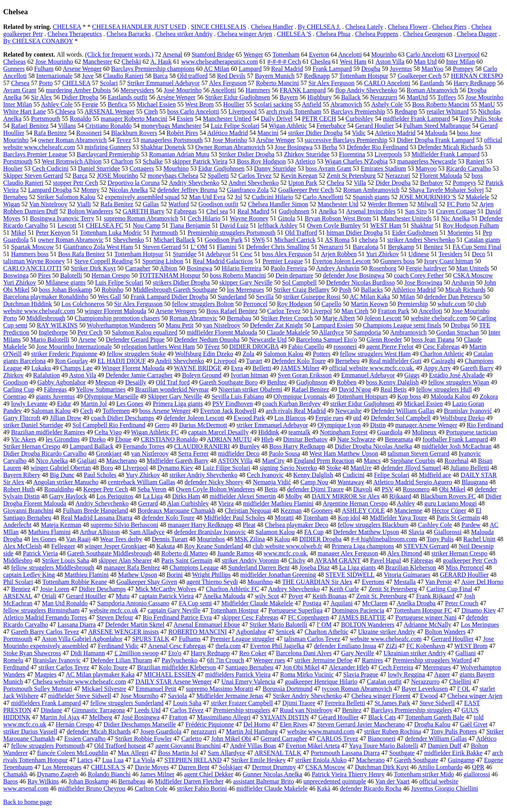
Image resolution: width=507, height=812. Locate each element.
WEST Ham (386, 225)
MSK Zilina (250, 539)
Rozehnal (456, 461)
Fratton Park (394, 311)
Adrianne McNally (427, 625)
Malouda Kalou (450, 396)
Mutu (123, 596)
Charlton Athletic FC (233, 589)
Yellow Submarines (101, 389)
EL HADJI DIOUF (122, 361)
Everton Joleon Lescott (342, 261)
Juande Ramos (235, 553)
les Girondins (63, 439)
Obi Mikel (452, 489)
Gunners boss (397, 261)
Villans (67, 126)
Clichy (297, 560)
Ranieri (475, 161)
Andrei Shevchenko (254, 183)
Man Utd (425, 62)
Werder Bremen (388, 204)
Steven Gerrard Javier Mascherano (361, 724)
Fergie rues (329, 418)
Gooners (322, 511)
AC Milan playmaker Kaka (100, 674)
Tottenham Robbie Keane (75, 582)
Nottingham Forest (343, 432)
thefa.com (228, 646)
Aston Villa (390, 62)
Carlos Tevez (255, 176)
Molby (294, 496)
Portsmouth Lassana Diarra (345, 753)
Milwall (428, 204)
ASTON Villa (235, 461)
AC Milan (216, 69)
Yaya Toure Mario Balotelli (384, 746)
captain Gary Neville (174, 610)
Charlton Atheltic (327, 632)
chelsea (369, 240)
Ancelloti (431, 311)
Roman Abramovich (432, 90)
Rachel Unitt (479, 539)
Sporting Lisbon (163, 261)
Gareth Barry (477, 368)
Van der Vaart (392, 781)
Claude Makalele (288, 332)
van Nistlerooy (150, 454)
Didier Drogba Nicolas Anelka (373, 446)
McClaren (375, 603)
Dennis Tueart (170, 539)
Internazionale (55, 76)
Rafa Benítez (117, 204)
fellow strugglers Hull (444, 389)
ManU (487, 104)
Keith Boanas (330, 596)
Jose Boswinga (423, 282)
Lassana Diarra (76, 625)
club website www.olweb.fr (288, 546)
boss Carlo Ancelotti (193, 111)
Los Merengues (62, 767)
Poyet (295, 596)
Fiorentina (352, 154)
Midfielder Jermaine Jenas (230, 696)
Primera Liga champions (363, 546)
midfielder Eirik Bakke (454, 753)
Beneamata (399, 439)
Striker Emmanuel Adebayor (163, 83)
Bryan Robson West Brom (338, 218)
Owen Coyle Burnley (334, 225)
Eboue (123, 439)
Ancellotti (223, 90)
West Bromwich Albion (72, 161)
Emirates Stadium (383, 168)
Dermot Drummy (274, 767)
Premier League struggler (243, 639)
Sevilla (265, 297)
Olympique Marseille (111, 396)
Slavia (416, 532)
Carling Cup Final (450, 589)
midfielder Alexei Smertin (243, 496)
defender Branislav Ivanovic (210, 532)
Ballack (351, 97)
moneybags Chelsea (173, 176)
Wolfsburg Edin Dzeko (204, 354)
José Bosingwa (141, 717)
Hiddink (269, 432)
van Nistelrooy (222, 325)
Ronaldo (80, 119)
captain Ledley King (29, 575)
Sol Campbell (299, 282)
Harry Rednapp (210, 653)
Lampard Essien (333, 325)
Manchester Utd (338, 204)
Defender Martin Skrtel (135, 625)
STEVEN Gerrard (426, 546)
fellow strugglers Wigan (459, 382)
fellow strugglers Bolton (203, 304)
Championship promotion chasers (117, 318)
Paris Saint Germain (187, 560)
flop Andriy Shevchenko (366, 90)
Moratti (284, 518)
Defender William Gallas (403, 411)
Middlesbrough (46, 318)
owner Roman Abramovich (72, 140)
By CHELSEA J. (319, 27)
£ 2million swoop (137, 653)
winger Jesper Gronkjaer (116, 546)
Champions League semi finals (402, 325)
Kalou (282, 539)
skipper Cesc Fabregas (250, 617)
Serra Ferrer (193, 454)
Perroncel (255, 304)
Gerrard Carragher (284, 739)
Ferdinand (16, 667)
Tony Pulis (440, 539)
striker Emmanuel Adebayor (272, 425)
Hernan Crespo (111, 275)
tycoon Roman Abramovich (357, 689)
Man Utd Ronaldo (65, 603)
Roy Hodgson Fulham (471, 225)
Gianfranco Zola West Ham (98, 247)
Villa (360, 183)
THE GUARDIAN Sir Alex (317, 582)
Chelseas (14, 62)
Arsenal (172, 54)
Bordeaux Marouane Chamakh (176, 511)
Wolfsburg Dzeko (462, 418)
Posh (345, 290)
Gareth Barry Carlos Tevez (45, 632)
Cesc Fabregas (441, 347)
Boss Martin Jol (178, 753)
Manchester (97, 62)
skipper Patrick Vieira (200, 161)
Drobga (460, 325)
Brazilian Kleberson (411, 568)
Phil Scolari (18, 582)
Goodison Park (224, 240)
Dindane (51, 710)
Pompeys (464, 183)
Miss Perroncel (465, 568)
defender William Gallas (436, 739)
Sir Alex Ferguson (332, 83)
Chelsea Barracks (129, 34)
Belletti (262, 368)
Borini (174, 575)
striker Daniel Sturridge (33, 425)
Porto (46, 83)
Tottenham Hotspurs (362, 396)
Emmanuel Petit (156, 689)
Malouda (436, 133)
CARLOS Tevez (337, 739)
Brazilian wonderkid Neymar (172, 389)
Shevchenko (128, 240)
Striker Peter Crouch (287, 318)
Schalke (153, 161)
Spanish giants (371, 197)
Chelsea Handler (272, 27)
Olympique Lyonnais (300, 396)
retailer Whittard (448, 111)
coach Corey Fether (418, 275)
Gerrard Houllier (452, 639)
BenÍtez (277, 382)
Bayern (289, 97)
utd (357, 418)
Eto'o (175, 653)
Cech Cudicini (50, 168)
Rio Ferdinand (485, 425)
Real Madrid (287, 69)
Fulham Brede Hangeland (95, 511)
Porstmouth (18, 161)
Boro (107, 468)
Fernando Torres (144, 446)
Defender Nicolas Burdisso (360, 282)
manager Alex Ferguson (348, 553)
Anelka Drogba (416, 603)
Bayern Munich (275, 76)
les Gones (44, 539)
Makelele (478, 197)
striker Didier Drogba (315, 133)
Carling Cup (19, 389)
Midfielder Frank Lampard (446, 154)
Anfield (312, 104)
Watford (179, 204)
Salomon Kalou (284, 354)
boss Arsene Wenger (165, 411)
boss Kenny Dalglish (392, 382)
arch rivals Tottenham (294, 111)
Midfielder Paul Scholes (235, 518)
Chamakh (15, 774)
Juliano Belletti (470, 468)
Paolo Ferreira (289, 268)
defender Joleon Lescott (194, 418)
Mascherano (122, 461)
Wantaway (351, 482)
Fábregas (55, 389)
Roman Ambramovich (372, 190)
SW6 (258, 240)
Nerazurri (331, 247)
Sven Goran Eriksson (305, 375)
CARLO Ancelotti (387, 83)
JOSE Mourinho (117, 176)
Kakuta (166, 546)
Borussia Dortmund (288, 689)
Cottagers (142, 168)
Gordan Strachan (457, 332)
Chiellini (460, 682)
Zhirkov (13, 375)
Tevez (124, 140)
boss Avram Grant (328, 168)
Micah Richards (465, 290)
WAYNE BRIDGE (198, 368)
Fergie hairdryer (426, 268)
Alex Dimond (405, 553)
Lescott (67, 225)
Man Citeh (355, 311)
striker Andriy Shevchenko (204, 475)
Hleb (268, 439)
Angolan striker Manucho (66, 482)
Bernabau (239, 318)
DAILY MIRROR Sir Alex (346, 496)
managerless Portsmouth (172, 140)
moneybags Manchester (172, 126)
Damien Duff (445, 746)
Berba (330, 147)
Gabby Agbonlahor (61, 382)
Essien (185, 119)
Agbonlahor (251, 632)
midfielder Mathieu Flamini (278, 503)
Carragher (138, 268)
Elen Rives (294, 724)
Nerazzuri (397, 176)
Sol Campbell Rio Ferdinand (109, 425)
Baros (10, 781)
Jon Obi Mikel (301, 667)
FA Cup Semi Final (477, 247)
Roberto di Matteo (184, 553)
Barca (160, 76)
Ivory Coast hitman (449, 261)
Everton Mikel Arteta (313, 746)
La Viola (144, 760)
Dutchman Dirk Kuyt (382, 767)
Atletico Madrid (395, 133)
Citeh (151, 111)
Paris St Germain (458, 518)
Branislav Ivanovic (57, 660)
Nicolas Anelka (128, 190)
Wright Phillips (212, 575)
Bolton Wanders (445, 632)
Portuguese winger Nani (426, 617)
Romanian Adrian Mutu (179, 154)
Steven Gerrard (162, 247)
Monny (90, 190)
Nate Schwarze (356, 439)
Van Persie (438, 582)
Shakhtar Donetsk (163, 147)
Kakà (324, 788)
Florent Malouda (441, 176)
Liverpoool (243, 111)
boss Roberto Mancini (238, 275)
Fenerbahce (331, 126)
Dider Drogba (393, 183)
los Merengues (246, 290)
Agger (442, 674)
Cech (87, 411)
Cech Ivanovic (265, 475)
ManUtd (417, 97)
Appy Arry (437, 368)
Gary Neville (357, 653)
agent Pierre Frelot (390, 347)
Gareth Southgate (416, 760)
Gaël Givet (474, 724)
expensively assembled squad (142, 197)
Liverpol (321, 311)
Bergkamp (401, 247)
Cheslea (321, 62)
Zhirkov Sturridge (307, 154)
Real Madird (253, 211)
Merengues (437, 667)
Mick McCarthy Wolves (166, 589)
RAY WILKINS (57, 325)
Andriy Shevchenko (194, 183)
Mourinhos (211, 539)
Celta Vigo (108, 432)
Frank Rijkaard (435, 596)
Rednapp (406, 111)
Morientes (460, 233)
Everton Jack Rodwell (228, 411)
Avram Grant (20, 90)
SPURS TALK (151, 639)
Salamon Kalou (275, 532)
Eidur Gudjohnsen (221, 168)
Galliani (466, 653)
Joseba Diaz (314, 568)
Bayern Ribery (22, 475)
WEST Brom (471, 646)
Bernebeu (347, 361)
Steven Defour (115, 617)
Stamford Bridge (213, 54)
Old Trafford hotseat (120, 746)
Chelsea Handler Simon (278, 204)
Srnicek (285, 632)
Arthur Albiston (100, 532)
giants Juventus (55, 396)
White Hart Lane (25, 111)
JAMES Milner (300, 368)
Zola (249, 354)
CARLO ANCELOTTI (32, 268)
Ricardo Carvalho (468, 168)
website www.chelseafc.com (386, 639)
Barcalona (365, 247)
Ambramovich (408, 332)
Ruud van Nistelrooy (306, 710)
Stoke (334, 468)
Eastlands (432, 83)
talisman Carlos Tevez (312, 639)
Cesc (246, 254)
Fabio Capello (306, 347)
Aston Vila (83, 375)
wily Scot (267, 596)
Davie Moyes (152, 767)
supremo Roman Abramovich (141, 218)
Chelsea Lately (364, 27)
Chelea (335, 183)
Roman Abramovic (193, 318)
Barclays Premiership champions (153, 69)
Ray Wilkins (43, 781)
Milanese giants (66, 282)
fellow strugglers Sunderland (127, 703)
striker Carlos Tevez (64, 667)
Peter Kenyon (53, 233)
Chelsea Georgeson (427, 34)
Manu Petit (180, 325)
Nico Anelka (52, 461)
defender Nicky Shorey (214, 482)
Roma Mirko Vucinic (307, 674)
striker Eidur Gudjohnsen (362, 404)
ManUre (361, 468)
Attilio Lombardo (440, 767)
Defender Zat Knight (276, 325)
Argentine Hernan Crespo (355, 503)
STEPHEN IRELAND (193, 760)
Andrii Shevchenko (179, 361)
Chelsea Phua (333, 34)
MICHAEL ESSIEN (170, 674)
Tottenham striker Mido (424, 774)
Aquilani (341, 603)
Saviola (177, 696)
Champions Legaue (194, 568)
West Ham (353, 62)
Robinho (112, 290)
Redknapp (317, 76)
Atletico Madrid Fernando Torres (45, 617)
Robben (347, 382)
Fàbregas (422, 560)
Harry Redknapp (475, 83)
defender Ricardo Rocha (371, 788)
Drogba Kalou (432, 724)
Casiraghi (443, 361)
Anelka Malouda (224, 596)
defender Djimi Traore (315, 489)
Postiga (312, 603)
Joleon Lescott (383, 318)
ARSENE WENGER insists (124, 632)
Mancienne (408, 511)
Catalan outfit (384, 682)
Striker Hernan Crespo (32, 446)
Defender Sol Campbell (401, 418)
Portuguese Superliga (295, 610)
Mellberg (101, 717)
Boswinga (16, 275)
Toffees (447, 97)
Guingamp (461, 760)
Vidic (359, 133)
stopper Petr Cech (76, 183)
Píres (44, 275)
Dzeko (97, 439)
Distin (378, 425)
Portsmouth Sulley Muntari (38, 689)
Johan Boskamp (89, 781)
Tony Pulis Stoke (481, 119)
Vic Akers (24, 439)
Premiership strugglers (242, 710)
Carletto (192, 739)
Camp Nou (314, 482)
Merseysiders (137, 90)
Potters (322, 354)
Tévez (212, 347)
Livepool (225, 361)
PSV (388, 489)
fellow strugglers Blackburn (373, 525)
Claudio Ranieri (123, 76)
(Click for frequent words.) (119, 54)
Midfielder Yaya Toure (398, 518)
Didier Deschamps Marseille (140, 724)
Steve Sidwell (437, 703)
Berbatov (432, 183)
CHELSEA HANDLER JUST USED (139, 27)
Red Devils (231, 76)
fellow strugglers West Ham (375, 354)
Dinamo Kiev (479, 610)
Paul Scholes (100, 475)
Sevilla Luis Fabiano (238, 396)
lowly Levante (29, 404)
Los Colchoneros (83, 304)
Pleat (249, 525)
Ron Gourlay (71, 361)
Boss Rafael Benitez (232, 311)
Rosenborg (382, 268)
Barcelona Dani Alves (304, 653)
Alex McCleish (22, 546)
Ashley (406, 503)
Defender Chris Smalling (278, 247)
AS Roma (337, 240)
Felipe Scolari (392, 475)
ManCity (273, 461)
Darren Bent (194, 767)
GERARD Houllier (464, 575)
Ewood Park (249, 418)
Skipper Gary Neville (175, 396)
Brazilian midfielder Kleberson (176, 667)
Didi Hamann (88, 653)
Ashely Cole (387, 104)
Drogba (371, 69)
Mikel (19, 233)
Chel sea (217, 211)
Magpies (46, 674)
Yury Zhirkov (143, 475)
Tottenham (286, 54)
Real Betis (394, 389)
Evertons (373, 582)
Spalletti (218, 176)
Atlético (486, 739)
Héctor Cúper (449, 511)
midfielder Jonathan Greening (278, 575)
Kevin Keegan (299, 176)
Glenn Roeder (384, 339)
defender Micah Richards (99, 731)
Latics (85, 760)
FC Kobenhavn (426, 646)
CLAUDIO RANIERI (202, 446)
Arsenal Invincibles (371, 211)
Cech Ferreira (396, 667)
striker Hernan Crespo (459, 553)
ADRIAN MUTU (229, 439)
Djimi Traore (299, 703)
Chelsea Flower (408, 27)
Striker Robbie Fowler (144, 739)
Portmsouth (18, 639)
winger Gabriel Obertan (61, 468)
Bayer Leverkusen (425, 689)
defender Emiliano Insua (345, 646)
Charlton (122, 161)
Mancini (268, 133)
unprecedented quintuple (335, 781)
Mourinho (384, 54)
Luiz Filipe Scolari (226, 468)
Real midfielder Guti (395, 361)
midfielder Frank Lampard (417, 119)
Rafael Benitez (30, 126)
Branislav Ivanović (468, 411)
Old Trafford (301, 233)
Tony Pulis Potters (454, 731)
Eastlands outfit (128, 97)
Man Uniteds (473, 268)
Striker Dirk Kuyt (93, 268)
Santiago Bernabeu (249, 667)
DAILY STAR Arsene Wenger (174, 682)
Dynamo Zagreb (57, 774)
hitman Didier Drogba (354, 233)
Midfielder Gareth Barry (177, 461)
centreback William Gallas (141, 482)
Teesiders (450, 254)
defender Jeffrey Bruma (187, 190)
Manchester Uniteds (406, 218)
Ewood (429, 696)
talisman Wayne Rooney (34, 261)
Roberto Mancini (277, 83)
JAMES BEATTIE (362, 617)
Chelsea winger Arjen (245, 34)
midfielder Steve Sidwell (79, 696)
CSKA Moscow (325, 767)
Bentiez (21, 589)
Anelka (328, 211)
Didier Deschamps (102, 589)
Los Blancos (290, 418)
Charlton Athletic (442, 354)
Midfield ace (435, 475)
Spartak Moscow (32, 247)
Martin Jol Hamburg (252, 731)
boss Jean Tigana (433, 339)
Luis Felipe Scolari (119, 282)
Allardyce (331, 332)
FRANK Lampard (303, 90)
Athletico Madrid (414, 290)
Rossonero (416, 489)
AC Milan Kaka (370, 297)
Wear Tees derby (121, 539)
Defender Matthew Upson (366, 532)
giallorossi (477, 774)
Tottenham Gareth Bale (435, 717)
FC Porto (458, 204)
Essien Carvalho (85, 739)
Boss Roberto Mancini (441, 104)
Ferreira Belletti (345, 703)
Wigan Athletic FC (155, 432)
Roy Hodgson (294, 304)
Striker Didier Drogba (246, 154)
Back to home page (28, 802)
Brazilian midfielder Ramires (48, 432)
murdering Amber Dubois (78, 90)
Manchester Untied (227, 119)
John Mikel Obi (231, 739)
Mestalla (405, 582)
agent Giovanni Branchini (188, 746)
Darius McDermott (203, 425)
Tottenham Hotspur (364, 76)
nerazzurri (204, 731)
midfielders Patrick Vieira (238, 674)
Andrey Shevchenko (294, 589)
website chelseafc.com (439, 318)
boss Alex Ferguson (287, 254)
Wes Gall (110, 297)
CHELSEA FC (104, 225)
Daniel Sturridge (99, 168)
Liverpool (467, 54)
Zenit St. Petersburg (381, 596)
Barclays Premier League (35, 154)
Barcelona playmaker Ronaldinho (46, 297)
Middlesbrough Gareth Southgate (175, 290)
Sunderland (232, 297)
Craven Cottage (456, 211)
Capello (332, 304)
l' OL (464, 689)
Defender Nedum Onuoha (207, 339)
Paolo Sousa (285, 454)
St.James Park (393, 703)
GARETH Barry (144, 211)
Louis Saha (187, 703)
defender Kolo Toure (168, 518)
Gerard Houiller (86, 596)
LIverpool (135, 468)
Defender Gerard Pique (135, 339)
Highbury (319, 97)
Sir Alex (41, 97)
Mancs (372, 461)
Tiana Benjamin (190, 225)
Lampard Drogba (50, 190)
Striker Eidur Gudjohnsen (237, 97)
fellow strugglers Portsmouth (48, 746)
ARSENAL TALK (278, 753)
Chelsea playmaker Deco (297, 525)
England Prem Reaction (324, 461)
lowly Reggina (406, 674)
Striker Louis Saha (66, 560)
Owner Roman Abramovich (230, 147)
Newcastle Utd (268, 339)
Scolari (109, 83)
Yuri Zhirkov (382, 254)
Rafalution (47, 375)
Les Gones (130, 404)
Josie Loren (55, 589)
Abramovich (346, 104)
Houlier (13, 168)
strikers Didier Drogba (181, 282)
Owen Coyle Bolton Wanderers (215, 489)
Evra (237, 368)
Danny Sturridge (275, 168)
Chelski (131, 62)
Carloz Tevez (284, 311)
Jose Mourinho (54, 62)
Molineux (424, 432)
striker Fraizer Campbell (242, 703)
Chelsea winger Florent (381, 696)
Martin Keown (369, 304)
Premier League (283, 261)
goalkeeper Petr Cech (470, 560)
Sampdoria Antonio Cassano (133, 603)
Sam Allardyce (226, 753)
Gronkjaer (109, 454)
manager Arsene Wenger (426, 425)
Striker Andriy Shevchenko (307, 696)
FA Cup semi (195, 603)
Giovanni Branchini (28, 511)
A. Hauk (161, 62)
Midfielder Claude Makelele (257, 603)
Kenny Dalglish (313, 475)
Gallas (151, 204)
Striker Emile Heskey (258, 760)
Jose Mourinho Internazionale (74, 347)
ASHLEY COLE (363, 511)
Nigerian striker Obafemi (251, 389)
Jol (239, 197)
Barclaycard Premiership (108, 154)
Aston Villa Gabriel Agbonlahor (82, 639)
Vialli (84, 204)
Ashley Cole (57, 104)
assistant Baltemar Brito (263, 781)
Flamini (227, 247)
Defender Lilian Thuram (121, 660)
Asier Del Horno (482, 582)
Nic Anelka (456, 218)
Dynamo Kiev (175, 468)
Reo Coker (253, 653)
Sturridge (185, 254)
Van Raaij (78, 539)
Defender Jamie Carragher (139, 375)
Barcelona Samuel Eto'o (326, 339)
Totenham (316, 518)
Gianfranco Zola (248, 190)
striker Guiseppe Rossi (312, 297)
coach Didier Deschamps (122, 418)
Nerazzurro (425, 682)
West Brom (199, 104)
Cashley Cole (435, 525)
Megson (105, 382)
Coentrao (15, 396)
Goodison (15, 382)
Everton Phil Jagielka (277, 646)
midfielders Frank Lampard (46, 703)
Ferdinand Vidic (118, 646)
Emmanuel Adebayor (368, 375)
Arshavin (463, 282)
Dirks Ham (186, 496)
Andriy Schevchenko (102, 503)
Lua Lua (113, 760)
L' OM (199, 247)
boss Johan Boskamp (65, 290)
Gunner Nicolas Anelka (273, 774)
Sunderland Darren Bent (259, 568)
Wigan (11, 204)
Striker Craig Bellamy (302, 290)
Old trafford (192, 76)
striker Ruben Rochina (393, 731)
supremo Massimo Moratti (219, 689)
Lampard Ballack (92, 446)
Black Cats (382, 717)
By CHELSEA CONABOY (38, 41)
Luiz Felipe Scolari (235, 126)
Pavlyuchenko (180, 660)
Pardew (471, 525)
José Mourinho (183, 90)
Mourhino (176, 168)
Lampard (250, 69)
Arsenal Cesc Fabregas (177, 646)
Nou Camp (147, 225)
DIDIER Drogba (320, 539)
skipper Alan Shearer (125, 560)
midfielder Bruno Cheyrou (91, 788)
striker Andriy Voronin (250, 560)
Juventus (401, 69)
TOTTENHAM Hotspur (170, 275)
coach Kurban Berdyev (292, 404)
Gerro (162, 425)
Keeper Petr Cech (106, 489)
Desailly (136, 382)
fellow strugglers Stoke (136, 354)
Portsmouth (46, 119)
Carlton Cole (151, 788)
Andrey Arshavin (338, 268)
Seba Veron (152, 489)
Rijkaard (400, 496)
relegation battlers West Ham (158, 347)
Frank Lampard (332, 69)
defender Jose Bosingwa (354, 275)
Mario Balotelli (50, 339)
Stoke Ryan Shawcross (32, 653)
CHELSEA (67, 27)
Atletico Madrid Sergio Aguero (413, 482)
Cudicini (354, 475)
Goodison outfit (218, 204)
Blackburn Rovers (134, 133)
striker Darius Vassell (30, 731)
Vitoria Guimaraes (407, 575)
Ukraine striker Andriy (387, 632)
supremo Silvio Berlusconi (125, 525)
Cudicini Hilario (272, 197)
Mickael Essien (423, 404)
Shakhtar (422, 225)
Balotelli (71, 275)
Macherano (370, 760)
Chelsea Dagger (477, 34)
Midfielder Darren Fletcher (189, 781)
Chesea (20, 83)
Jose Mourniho (139, 696)
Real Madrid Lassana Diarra (96, 518)
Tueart (254, 361)
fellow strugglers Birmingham (41, 610)
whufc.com (452, 304)
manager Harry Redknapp (200, 525)
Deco (478, 254)
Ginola (287, 218)
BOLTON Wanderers (368, 625)
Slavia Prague (361, 674)
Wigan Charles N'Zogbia (356, 161)
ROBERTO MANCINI (198, 632)
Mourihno (260, 582)
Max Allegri (133, 753)
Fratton (178, 717)
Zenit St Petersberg (393, 589)
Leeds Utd (147, 710)
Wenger (253, 54)
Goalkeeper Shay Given (147, 582)
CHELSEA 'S (294, 34)
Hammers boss (30, 254)
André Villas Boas (253, 746)
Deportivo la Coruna (134, 183)
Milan (407, 297)
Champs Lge (76, 368)
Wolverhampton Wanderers (122, 325)
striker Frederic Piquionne (64, 354)
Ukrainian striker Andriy (415, 653)
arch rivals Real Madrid (296, 411)
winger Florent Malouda (116, 311)
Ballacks (372, 290)
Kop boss (409, 396)
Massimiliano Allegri (224, 717)
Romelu (13, 660)
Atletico (305, 161)
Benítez (352, 710)
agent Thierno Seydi (212, 582)
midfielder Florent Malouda (222, 332)
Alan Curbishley (188, 503)
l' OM (324, 625)
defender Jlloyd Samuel (411, 468)
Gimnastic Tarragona (98, 710)
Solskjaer (231, 767)
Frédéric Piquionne (210, 724)
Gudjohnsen (294, 211)
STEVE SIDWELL (350, 575)
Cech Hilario (204, 218)
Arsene (87, 339)
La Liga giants (357, 568)
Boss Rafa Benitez (82, 254)
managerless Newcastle (427, 161)
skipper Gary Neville (246, 282)
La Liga (152, 496)
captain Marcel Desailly (218, 432)
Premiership (413, 304)
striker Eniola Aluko (321, 760)
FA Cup (314, 532)
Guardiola (390, 432)
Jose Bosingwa (294, 147)
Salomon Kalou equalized (144, 332)
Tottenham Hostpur (234, 610)
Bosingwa (200, 268)
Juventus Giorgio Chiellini (444, 788)
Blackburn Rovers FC (448, 496)
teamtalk (299, 432)
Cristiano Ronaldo (109, 126)
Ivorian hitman (250, 375)
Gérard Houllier (339, 717)
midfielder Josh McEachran (456, 446)
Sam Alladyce (147, 532)
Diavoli (363, 489)
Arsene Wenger (82, 69)
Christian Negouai (248, 511)
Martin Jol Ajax (59, 717)
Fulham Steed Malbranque (437, 126)
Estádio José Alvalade (457, 375)
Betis (271, 489)
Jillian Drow (66, 418)
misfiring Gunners (108, 147)
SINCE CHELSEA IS (219, 27)
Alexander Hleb (349, 667)
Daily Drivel (276, 119)
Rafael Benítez (310, 389)
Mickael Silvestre (104, 689)
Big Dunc (62, 475)
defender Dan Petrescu (453, 297)
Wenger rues (269, 660)
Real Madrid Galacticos (223, 261)
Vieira (226, 503)
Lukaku (41, 368)
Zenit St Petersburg (351, 176)
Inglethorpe (53, 332)
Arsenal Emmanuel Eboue (207, 625)
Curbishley (359, 119)
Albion (168, 268)
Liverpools (388, 154)
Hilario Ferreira (242, 268)
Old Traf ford (172, 382)
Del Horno (257, 724)
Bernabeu (15, 197)
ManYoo (432, 69)
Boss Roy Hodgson (261, 161)
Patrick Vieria (40, 553)
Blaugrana (475, 482)
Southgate (402, 753)
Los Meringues (480, 625)
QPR (478, 767)
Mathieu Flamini (49, 532)
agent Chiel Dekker (208, 774)
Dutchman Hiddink (28, 304)
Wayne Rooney (249, 218)
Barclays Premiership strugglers (412, 710)
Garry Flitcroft (22, 418)
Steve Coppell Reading (104, 261)
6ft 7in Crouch (226, 660)
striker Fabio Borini (202, 788)
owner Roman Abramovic (71, 240)
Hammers (258, 90)
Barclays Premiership (358, 111)
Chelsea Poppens (377, 34)
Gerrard (148, 503)
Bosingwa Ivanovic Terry (62, 218)
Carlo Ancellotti (323, 197)
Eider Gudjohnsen (415, 233)
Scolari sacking (273, 104)
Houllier (233, 104)
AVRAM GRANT (337, 560)
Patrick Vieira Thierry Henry (348, 774)
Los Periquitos (115, 496)
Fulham (44, 69)
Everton (319, 54)
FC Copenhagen (309, 617)
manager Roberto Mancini (134, 119)
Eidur (64, 404)
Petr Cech (90, 332)
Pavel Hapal (385, 560)
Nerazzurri (383, 97)
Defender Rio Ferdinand (377, 147)
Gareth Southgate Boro (229, 382)
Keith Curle (344, 589)
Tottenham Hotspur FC (423, 610)
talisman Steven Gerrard (419, 454)
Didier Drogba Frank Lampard (436, 140)
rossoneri (345, 347)
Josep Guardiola (161, 731)
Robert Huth (19, 489)
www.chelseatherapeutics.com (219, 62)
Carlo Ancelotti (425, 54)
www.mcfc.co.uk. (286, 553)
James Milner (157, 774)
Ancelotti (350, 54)
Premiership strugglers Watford (432, 660)
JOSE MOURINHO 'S (427, 197)
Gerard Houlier (375, 126)
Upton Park (302, 183)
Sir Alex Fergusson (138, 304)
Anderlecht (17, 525)
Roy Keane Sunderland (213, 546)
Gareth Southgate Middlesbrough (110, 553)
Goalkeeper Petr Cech (306, 190)
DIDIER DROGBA (254, 347)
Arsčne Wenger (276, 140)
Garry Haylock (68, 496)
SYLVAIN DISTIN (285, 717)
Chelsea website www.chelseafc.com (79, 682)
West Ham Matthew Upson (344, 454)
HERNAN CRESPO (477, 76)
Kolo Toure (113, 667)
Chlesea (66, 111)
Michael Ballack (174, 240)
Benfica (118, 104)
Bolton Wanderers (90, 211)
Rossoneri (89, 133)
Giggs (412, 375)
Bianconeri (381, 739)
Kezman (291, 511)
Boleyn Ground (202, 375)
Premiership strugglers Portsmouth (231, 233)
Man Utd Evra (207, 197)
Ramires (373, 660)
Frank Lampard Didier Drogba (169, 297)
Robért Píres (182, 133)
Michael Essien (156, 104)
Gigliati (87, 461)
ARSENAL (18, 596)
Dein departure (294, 275)
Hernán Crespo (75, 724)
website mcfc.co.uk (114, 610)
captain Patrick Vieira (166, 596)
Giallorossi (448, 532)
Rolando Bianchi (109, 774)
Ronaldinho (59, 489)
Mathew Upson (137, 575)
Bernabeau (132, 781)
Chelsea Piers (449, 27)
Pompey (463, 69)
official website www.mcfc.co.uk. (372, 368)
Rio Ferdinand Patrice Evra (177, 617)
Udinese (419, 254)
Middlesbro (18, 560)
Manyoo (426, 168)
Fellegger (63, 546)
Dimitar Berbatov (305, 439)
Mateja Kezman (61, 525)
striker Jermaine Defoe (324, 660)
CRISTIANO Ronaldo (170, 439)
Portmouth (165, 233)
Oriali (49, 596)
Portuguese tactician (472, 432)
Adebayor (218, 254)
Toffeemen (116, 411)
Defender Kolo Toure (299, 361)
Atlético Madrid (228, 133)
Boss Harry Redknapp (297, 446)
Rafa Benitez (50, 133)
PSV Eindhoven (233, 404)
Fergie (90, 104)
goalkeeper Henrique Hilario (321, 682)
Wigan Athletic (288, 126)
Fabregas (185, 211)
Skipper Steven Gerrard (33, 176)
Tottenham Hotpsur (139, 254)
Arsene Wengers (176, 311)
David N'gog (355, 389)
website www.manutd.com (321, 731)
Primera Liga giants (178, 404)
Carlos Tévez (187, 710)
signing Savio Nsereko (288, 468)
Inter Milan (460, 62)
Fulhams (190, 639)
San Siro (416, 211)
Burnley (250, 446)
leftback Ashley (278, 225)
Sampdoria (367, 332)
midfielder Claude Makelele (272, 788)
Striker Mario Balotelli (278, 625)
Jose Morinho (230, 140)
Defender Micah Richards (451, 147)
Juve (88, 76)
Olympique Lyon (339, 425)
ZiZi (391, 646)
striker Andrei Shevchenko (421, 240)
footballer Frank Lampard (455, 439)
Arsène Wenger (176, 97)
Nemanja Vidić (272, 482)
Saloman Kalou (51, 411)
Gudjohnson (312, 382)
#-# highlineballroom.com (384, 539)
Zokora (489, 396)
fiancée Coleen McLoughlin (73, 753)
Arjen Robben (339, 254)
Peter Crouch (462, 603)
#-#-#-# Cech (284, 62)
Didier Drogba (80, 97)
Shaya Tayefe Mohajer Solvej (446, 190)
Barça (80, 176)
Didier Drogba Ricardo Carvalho (45, 454)
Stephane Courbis (413, 461)
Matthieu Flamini (87, 575)
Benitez (434, 247)
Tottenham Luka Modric (111, 233)
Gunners (14, 69)
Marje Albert (339, 318)
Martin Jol (94, 404)
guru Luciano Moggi (450, 503)
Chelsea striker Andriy (184, 34)
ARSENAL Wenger (109, 111)
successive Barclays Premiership (346, 140)
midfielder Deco (239, 454)
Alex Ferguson (228, 83)
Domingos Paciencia (358, 610)
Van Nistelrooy (48, 204)
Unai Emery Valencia (249, 682)
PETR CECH (319, 119)
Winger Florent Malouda (133, 368)
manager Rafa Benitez (132, 568)
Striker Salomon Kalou (66, 197)
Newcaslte (348, 411)
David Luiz (234, 225)
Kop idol (349, 518)
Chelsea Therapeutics (75, 34)
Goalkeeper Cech (420, 76)
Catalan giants (482, 240)
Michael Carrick (295, 240)
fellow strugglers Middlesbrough (53, 568)
